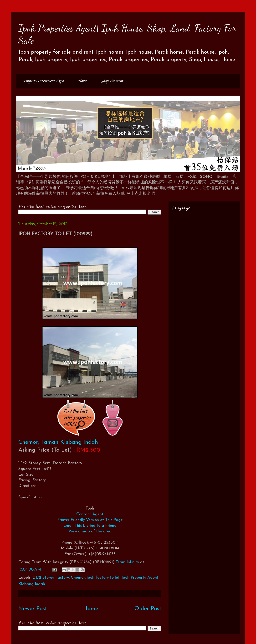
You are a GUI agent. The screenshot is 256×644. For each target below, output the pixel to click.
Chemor (78, 578)
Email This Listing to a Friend (90, 526)
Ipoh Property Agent (140, 578)
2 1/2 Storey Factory (51, 578)
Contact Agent (90, 514)
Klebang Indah (32, 584)
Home (82, 81)
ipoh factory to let (103, 578)
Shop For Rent (112, 81)
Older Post (148, 609)
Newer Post (33, 609)
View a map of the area (90, 531)
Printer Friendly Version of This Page (90, 520)
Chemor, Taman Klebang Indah (58, 442)
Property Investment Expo (43, 81)
